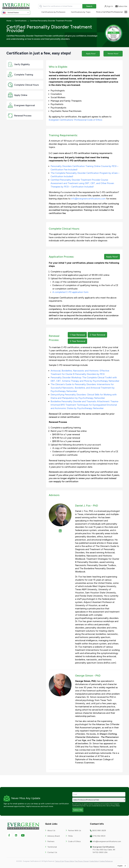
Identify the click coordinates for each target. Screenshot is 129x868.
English (120, 866)
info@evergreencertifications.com (88, 199)
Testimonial (52, 847)
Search (89, 6)
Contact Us (52, 852)
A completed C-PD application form (70, 292)
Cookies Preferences (106, 861)
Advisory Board (54, 836)
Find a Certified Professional (109, 12)
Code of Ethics (74, 841)
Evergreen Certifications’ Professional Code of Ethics (76, 120)
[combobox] (122, 866)
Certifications (21, 21)
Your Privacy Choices (82, 861)
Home (9, 21)
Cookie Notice (94, 861)
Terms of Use (59, 861)
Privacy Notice (115, 806)
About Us (51, 830)
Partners (51, 841)
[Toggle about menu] (126, 12)
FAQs (70, 836)
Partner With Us (75, 830)
